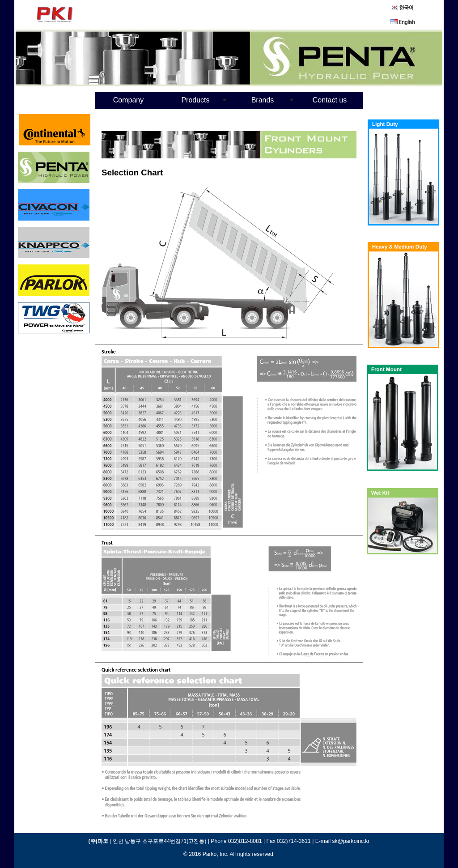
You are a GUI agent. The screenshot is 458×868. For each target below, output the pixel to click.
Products (195, 100)
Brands (263, 100)
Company (128, 100)
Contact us (330, 100)
